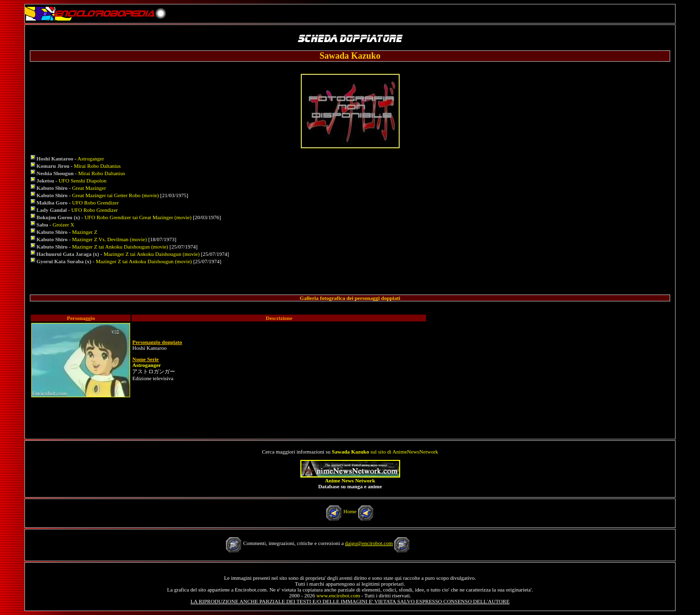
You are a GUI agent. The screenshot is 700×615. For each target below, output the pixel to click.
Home (350, 511)
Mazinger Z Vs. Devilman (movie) (109, 239)
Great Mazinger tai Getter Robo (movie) (115, 195)
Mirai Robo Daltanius (97, 166)
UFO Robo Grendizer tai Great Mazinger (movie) (138, 217)
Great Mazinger (89, 188)
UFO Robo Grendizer (95, 203)
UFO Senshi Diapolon (83, 181)
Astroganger (90, 159)
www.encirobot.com (338, 595)
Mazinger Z (85, 232)
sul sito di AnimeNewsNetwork (385, 452)
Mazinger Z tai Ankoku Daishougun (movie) (120, 247)
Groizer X (63, 225)
